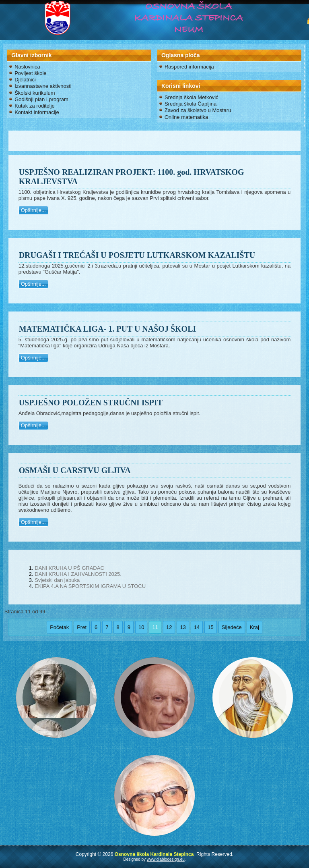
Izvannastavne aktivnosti (43, 86)
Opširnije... (33, 210)
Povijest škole (30, 73)
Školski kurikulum (35, 93)
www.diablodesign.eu (166, 859)
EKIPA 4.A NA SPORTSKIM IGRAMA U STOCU (90, 586)
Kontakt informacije (37, 112)
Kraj (254, 627)
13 (183, 627)
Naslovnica (27, 67)
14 (197, 627)
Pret (82, 627)
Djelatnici (25, 80)
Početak (59, 627)
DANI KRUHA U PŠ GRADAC (69, 568)
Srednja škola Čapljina (191, 104)
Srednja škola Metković (192, 97)
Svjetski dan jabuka (57, 580)
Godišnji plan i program (41, 99)
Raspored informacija (189, 67)
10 (141, 627)
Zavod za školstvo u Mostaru (198, 110)
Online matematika (186, 117)
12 (169, 627)
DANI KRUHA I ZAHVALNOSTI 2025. (78, 574)
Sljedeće (232, 627)
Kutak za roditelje (35, 106)
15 (210, 627)
